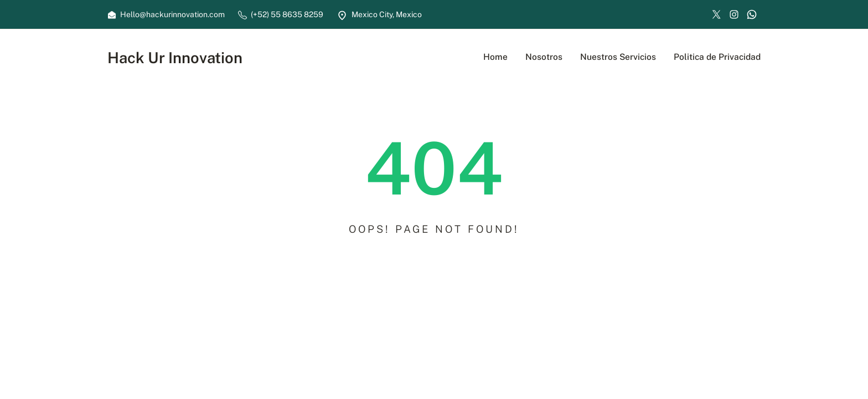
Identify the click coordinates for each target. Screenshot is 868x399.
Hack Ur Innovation (175, 58)
